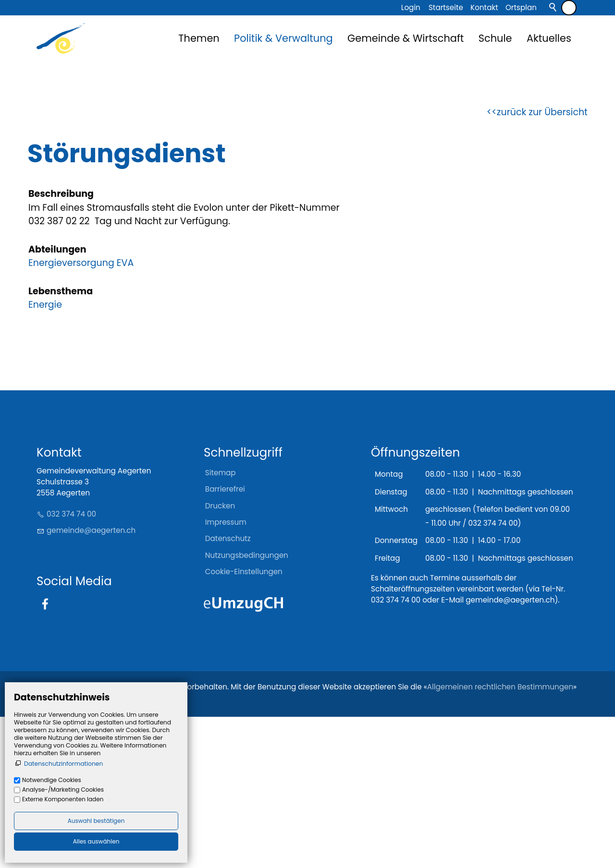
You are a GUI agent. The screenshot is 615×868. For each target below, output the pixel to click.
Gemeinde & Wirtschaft (406, 38)
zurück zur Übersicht (542, 263)
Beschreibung (61, 344)
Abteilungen (57, 400)
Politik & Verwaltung (283, 38)
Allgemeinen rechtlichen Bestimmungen (500, 838)
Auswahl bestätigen (96, 821)
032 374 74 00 (71, 665)
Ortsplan (521, 7)
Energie (45, 455)
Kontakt (484, 7)
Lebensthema (61, 442)
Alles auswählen (96, 841)
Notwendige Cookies (52, 780)
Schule (495, 38)
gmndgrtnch (91, 681)
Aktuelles (549, 38)
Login (411, 7)
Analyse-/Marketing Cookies (63, 790)
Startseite (446, 7)
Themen (199, 38)
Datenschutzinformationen (63, 764)
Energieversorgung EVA (81, 414)
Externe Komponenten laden (63, 799)
